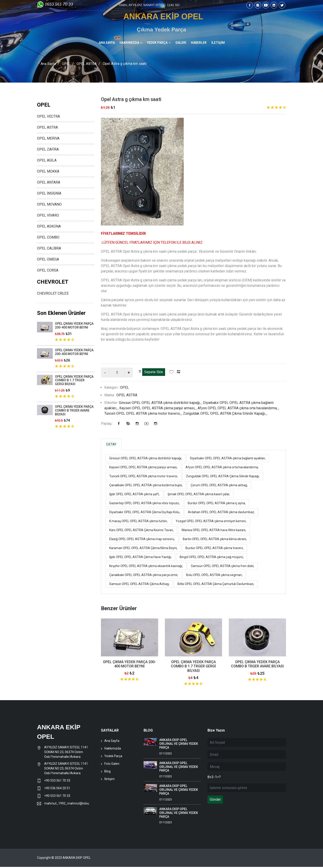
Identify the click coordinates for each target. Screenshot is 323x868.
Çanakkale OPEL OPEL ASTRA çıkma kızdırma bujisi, (146, 486)
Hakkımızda (113, 750)
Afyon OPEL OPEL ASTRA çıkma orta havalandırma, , (238, 408)
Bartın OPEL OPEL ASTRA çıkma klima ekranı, (215, 540)
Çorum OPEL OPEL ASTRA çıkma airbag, (219, 486)
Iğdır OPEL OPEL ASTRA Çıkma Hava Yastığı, (140, 558)
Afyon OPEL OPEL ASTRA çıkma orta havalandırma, (222, 468)
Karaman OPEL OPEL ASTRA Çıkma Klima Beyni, (143, 549)
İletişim (109, 780)
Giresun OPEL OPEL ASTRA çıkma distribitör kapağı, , (161, 403)
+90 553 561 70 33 (58, 782)
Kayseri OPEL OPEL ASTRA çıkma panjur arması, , (158, 408)
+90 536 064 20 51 (57, 789)
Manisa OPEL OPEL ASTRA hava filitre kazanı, (214, 531)
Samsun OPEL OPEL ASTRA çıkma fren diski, (223, 567)
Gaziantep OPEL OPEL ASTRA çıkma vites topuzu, (144, 504)
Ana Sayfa (48, 64)
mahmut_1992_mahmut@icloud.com (67, 804)
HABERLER (199, 43)
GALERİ (181, 43)
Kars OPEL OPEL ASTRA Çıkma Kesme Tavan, (141, 531)
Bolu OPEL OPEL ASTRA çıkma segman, (214, 576)
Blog (107, 772)
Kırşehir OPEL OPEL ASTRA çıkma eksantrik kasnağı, (146, 567)
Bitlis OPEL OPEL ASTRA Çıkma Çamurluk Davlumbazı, (216, 585)
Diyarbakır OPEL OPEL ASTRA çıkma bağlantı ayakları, (228, 459)
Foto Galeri (112, 765)
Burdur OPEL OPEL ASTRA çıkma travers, (215, 549)
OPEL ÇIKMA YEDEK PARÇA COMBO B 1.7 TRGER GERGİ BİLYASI (193, 667)
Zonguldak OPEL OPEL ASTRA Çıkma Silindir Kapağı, (223, 477)
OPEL (67, 64)
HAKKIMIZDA (129, 43)
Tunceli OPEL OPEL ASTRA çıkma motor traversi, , (144, 413)
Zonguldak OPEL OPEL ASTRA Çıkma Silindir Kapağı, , (225, 413)
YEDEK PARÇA (157, 43)
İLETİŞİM (218, 43)
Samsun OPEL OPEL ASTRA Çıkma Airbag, (139, 585)
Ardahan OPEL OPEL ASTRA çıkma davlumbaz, (221, 513)
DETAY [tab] (113, 445)
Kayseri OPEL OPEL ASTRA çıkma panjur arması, (143, 468)
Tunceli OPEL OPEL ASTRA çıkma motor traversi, (144, 477)
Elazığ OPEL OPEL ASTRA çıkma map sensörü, (142, 540)
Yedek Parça (113, 757)
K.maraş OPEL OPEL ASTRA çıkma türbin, (138, 522)
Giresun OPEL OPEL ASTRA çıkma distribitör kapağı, (146, 459)
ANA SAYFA (107, 43)
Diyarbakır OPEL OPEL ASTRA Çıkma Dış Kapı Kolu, (145, 513)
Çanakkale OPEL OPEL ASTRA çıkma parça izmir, (144, 576)
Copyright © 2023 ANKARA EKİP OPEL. (64, 859)
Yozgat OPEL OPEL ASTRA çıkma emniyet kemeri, (211, 522)
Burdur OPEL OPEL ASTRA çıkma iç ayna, (217, 504)
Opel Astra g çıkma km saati (135, 99)
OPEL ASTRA (88, 64)
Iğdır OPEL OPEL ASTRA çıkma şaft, (134, 495)
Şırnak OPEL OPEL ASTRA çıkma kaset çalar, (199, 495)
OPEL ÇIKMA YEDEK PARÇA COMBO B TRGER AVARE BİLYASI (257, 665)
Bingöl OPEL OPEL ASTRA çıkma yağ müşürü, (212, 558)
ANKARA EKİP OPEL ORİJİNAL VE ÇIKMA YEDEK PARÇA (179, 745)
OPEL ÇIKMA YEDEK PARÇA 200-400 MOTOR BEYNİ (129, 665)
